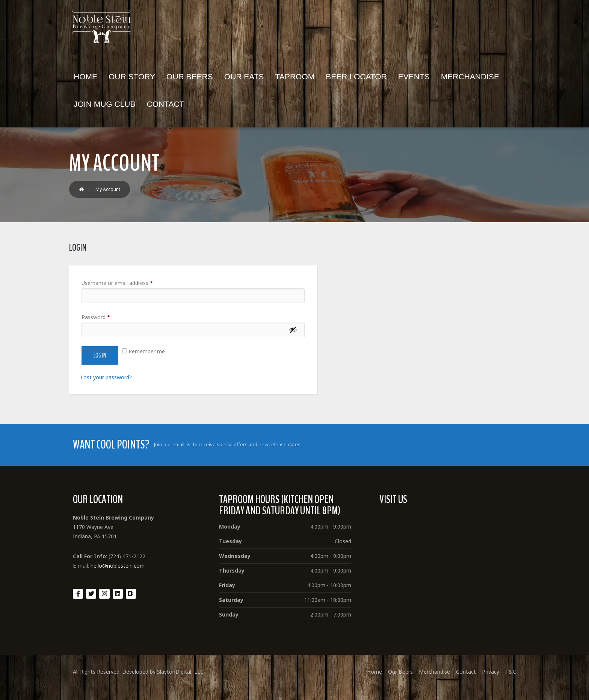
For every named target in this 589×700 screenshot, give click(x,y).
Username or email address (117, 283)
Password (96, 317)
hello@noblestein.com (118, 566)
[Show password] (293, 330)
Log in (100, 355)
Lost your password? (106, 377)
